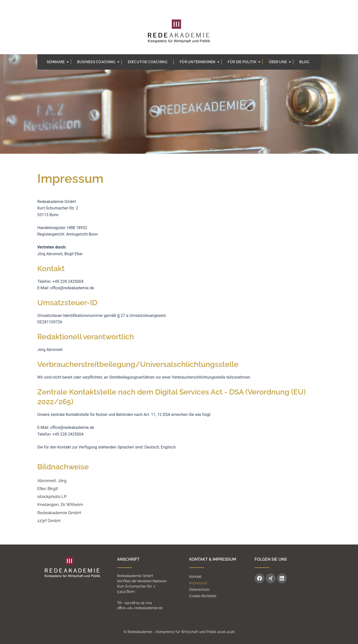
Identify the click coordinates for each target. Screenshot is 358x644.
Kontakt (195, 577)
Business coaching (98, 62)
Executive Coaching (148, 62)
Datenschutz (199, 590)
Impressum (198, 583)
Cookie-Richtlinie (203, 596)
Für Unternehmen (200, 62)
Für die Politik (244, 62)
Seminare (58, 62)
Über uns (280, 62)
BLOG (304, 62)
